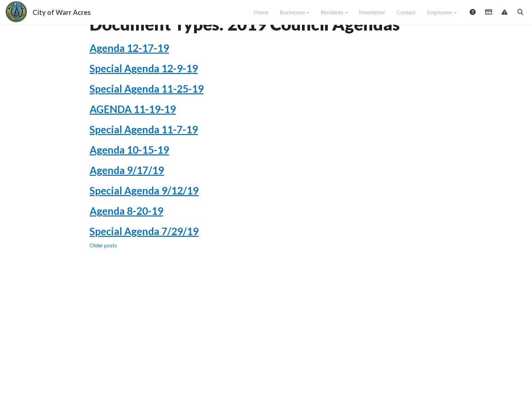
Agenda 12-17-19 (129, 72)
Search (520, 16)
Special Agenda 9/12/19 (144, 214)
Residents (334, 15)
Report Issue (504, 16)
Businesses (294, 15)
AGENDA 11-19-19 (133, 133)
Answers (472, 16)
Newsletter (372, 15)
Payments (488, 16)
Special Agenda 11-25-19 (147, 112)
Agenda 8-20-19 (126, 234)
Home (261, 15)
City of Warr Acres (62, 16)
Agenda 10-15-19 (129, 173)
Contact (406, 15)
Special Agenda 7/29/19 (144, 255)
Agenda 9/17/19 (127, 194)
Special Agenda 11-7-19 (144, 153)
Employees (442, 15)
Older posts (103, 269)
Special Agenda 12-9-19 (144, 92)
